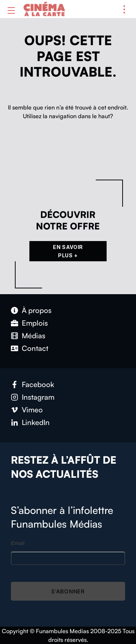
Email (18, 543)
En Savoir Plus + (68, 251)
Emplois (35, 323)
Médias (34, 336)
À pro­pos (37, 310)
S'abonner (68, 591)
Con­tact (35, 348)
